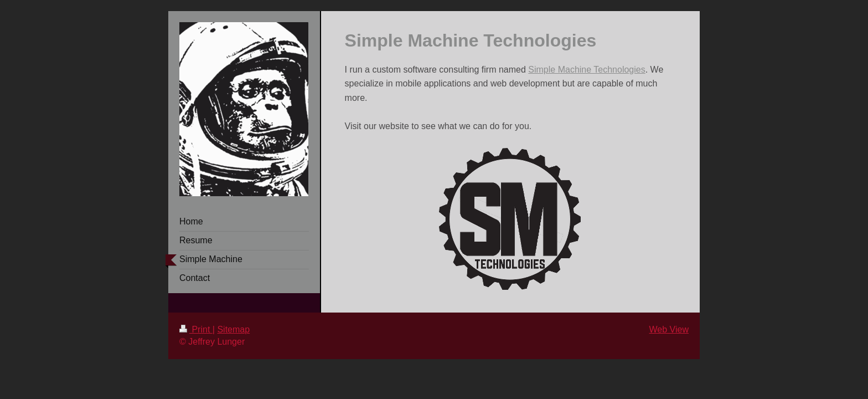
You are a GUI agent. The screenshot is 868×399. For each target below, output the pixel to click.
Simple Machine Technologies (587, 70)
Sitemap (233, 329)
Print (196, 329)
